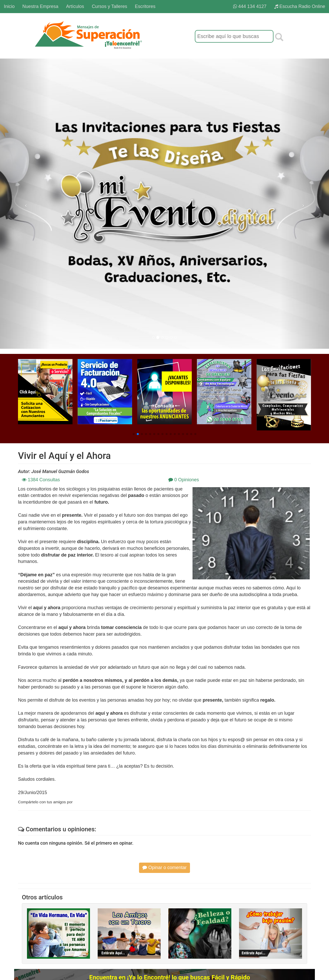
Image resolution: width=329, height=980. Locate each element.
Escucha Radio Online (300, 6)
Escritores (145, 6)
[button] (134, 434)
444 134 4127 (250, 6)
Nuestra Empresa (40, 6)
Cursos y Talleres (109, 6)
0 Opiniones (184, 480)
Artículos (75, 6)
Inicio (9, 6)
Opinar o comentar (164, 868)
